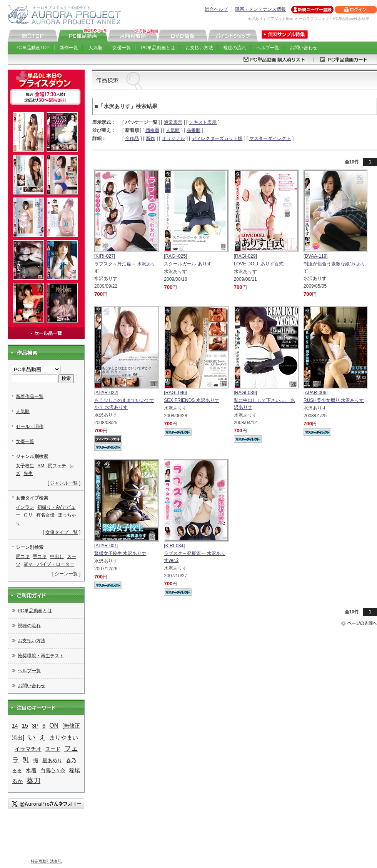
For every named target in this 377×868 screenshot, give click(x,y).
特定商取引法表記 (46, 861)
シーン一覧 (66, 574)
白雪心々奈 (53, 771)
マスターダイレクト (270, 138)
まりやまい (64, 738)
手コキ (40, 556)
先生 (28, 473)
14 (15, 726)
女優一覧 (122, 48)
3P (35, 726)
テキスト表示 (203, 122)
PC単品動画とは (158, 48)
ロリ (28, 515)
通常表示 (173, 122)
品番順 (194, 130)
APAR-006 (315, 393)
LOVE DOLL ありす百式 (259, 264)
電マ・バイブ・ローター (49, 564)
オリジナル (173, 138)
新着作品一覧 (30, 397)
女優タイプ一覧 (62, 532)
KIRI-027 (104, 256)
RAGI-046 (176, 393)
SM (41, 466)
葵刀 (33, 781)
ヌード (53, 749)
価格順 (152, 130)
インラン (25, 507)
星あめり (52, 761)
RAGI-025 (176, 256)
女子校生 (25, 466)
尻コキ (23, 556)
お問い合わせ (304, 48)
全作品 (132, 138)
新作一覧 (69, 48)
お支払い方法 (199, 48)
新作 (150, 138)
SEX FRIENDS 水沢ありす (191, 400)
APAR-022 (106, 393)
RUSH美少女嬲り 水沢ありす (334, 400)
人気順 (95, 48)
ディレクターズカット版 (217, 138)
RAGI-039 (245, 393)
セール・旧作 (30, 427)
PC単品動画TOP (33, 48)
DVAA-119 (315, 256)
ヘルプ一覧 (268, 48)
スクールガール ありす (188, 264)
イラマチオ (28, 749)
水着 (31, 770)
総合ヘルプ (216, 9)
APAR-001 (106, 546)
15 (25, 726)
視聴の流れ (235, 48)
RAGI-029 (245, 256)
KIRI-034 (174, 546)
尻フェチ (57, 466)
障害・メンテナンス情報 (260, 9)
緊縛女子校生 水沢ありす (120, 553)
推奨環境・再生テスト (41, 656)
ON (54, 726)
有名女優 (45, 515)
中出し (57, 556)
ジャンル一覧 (64, 483)
